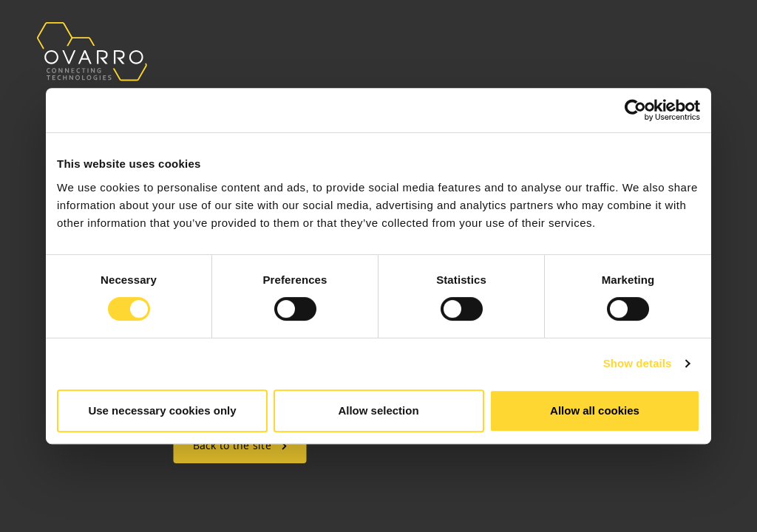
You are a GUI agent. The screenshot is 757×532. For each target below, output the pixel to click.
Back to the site (240, 445)
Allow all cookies (595, 410)
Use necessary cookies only (162, 410)
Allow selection (378, 410)
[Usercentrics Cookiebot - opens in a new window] (635, 110)
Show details (638, 363)
